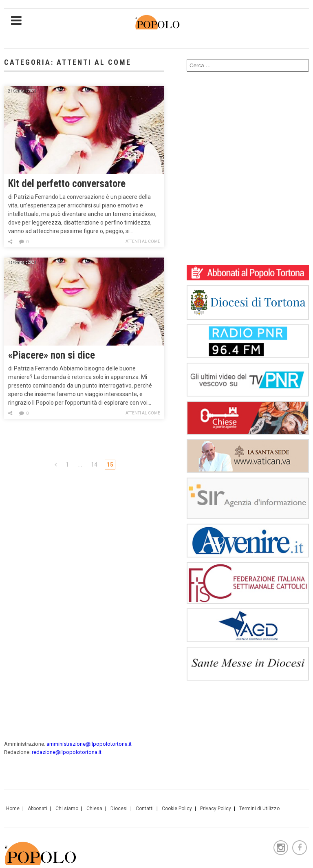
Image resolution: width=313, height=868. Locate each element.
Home (13, 809)
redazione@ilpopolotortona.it (67, 752)
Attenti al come (143, 241)
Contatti (145, 809)
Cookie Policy (177, 809)
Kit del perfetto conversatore (67, 184)
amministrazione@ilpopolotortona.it (89, 744)
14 (94, 465)
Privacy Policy (216, 809)
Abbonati (37, 809)
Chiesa (94, 809)
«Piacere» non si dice (52, 355)
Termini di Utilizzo (259, 809)
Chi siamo (67, 809)
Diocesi (119, 809)
